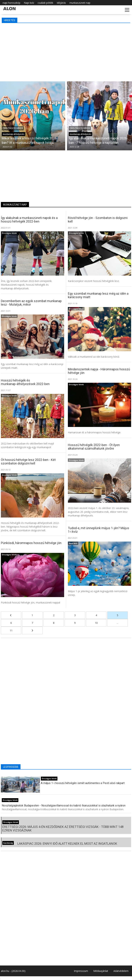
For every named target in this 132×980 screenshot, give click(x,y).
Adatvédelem (121, 971)
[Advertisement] (66, 51)
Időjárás (61, 3)
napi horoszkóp (11, 3)
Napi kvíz (29, 3)
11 (11, 630)
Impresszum (81, 971)
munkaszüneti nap (80, 3)
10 (96, 623)
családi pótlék (45, 3)
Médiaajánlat (101, 971)
